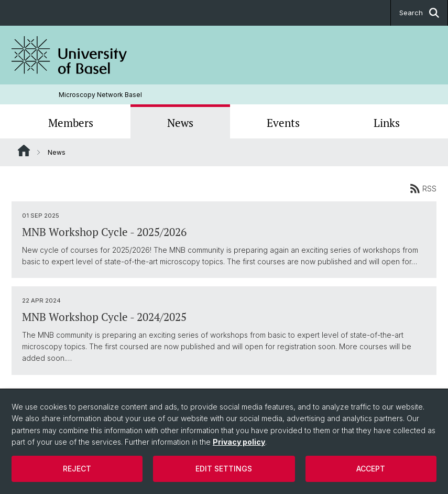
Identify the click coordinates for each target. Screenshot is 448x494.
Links (387, 123)
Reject (77, 469)
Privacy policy (239, 442)
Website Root (24, 151)
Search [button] (419, 13)
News (180, 123)
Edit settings (224, 469)
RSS (423, 188)
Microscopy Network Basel (100, 95)
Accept (371, 469)
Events (283, 123)
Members (71, 123)
